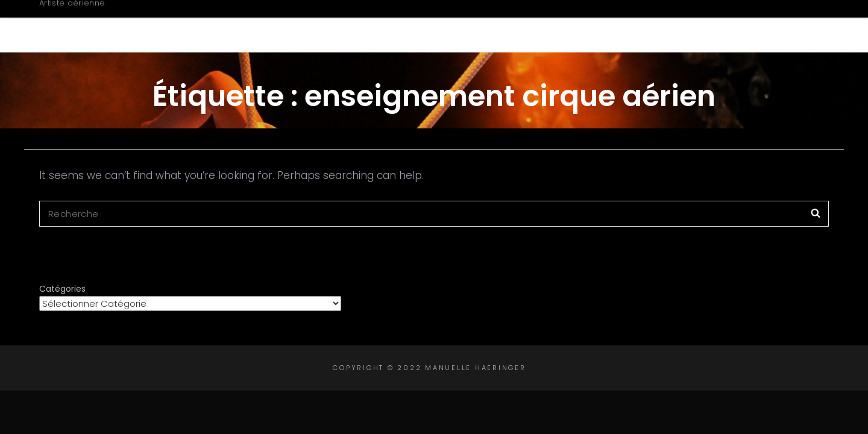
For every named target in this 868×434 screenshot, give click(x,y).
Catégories (62, 289)
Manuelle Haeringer (143, 20)
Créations (567, 26)
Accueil (384, 26)
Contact (769, 26)
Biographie (468, 26)
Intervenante (673, 26)
